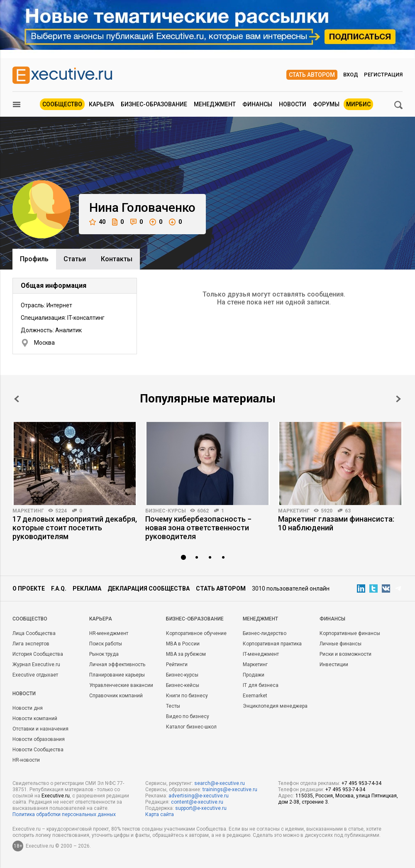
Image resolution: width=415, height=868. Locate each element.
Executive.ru (56, 796)
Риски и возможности (345, 654)
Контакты (117, 259)
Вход (351, 75)
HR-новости (26, 760)
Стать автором (312, 75)
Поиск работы (106, 644)
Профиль (34, 259)
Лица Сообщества (34, 633)
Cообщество (30, 619)
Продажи (254, 675)
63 (348, 511)
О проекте (29, 588)
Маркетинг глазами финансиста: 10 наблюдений (336, 523)
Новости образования (39, 739)
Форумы (326, 104)
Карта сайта (160, 814)
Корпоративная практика (272, 644)
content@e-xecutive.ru (197, 802)
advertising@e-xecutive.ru (199, 796)
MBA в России (183, 644)
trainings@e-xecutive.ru (230, 790)
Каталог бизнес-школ (191, 727)
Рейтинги (177, 664)
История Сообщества (38, 654)
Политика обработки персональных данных (64, 814)
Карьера (101, 104)
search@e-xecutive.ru (220, 783)
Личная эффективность (117, 664)
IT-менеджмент (261, 654)
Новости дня (28, 708)
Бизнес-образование (154, 104)
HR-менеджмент (109, 633)
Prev (17, 399)
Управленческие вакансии (121, 685)
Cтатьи (75, 259)
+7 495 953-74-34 (361, 783)
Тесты (173, 706)
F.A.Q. (59, 588)
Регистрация (383, 75)
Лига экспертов (31, 644)
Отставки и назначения (40, 729)
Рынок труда (104, 654)
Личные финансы (341, 644)
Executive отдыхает (35, 675)
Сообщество (62, 104)
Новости (293, 104)
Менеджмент (215, 104)
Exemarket (255, 696)
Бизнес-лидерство (265, 633)
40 (97, 222)
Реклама (87, 588)
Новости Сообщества (38, 750)
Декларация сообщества (149, 588)
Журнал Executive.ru (36, 664)
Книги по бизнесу (187, 696)
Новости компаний (35, 718)
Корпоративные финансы (350, 633)
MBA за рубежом (186, 654)
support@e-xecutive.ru (201, 808)
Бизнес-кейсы (183, 685)
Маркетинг (28, 511)
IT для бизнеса (261, 685)
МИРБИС (358, 104)
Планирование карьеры (117, 675)
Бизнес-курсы (166, 511)
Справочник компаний (116, 696)
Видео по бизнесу (188, 716)
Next (398, 399)
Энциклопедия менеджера (275, 706)
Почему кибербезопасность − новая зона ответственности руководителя (198, 528)
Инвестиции (334, 664)
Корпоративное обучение (196, 633)
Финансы (257, 104)
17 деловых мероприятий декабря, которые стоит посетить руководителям (75, 528)
